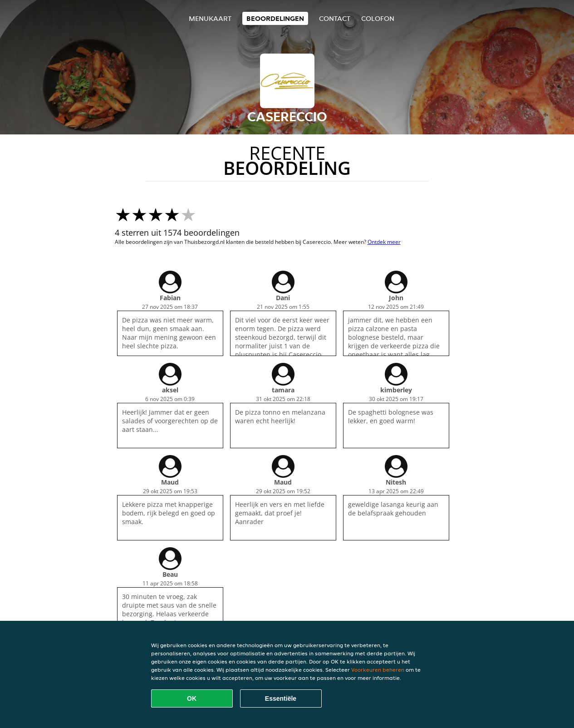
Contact (335, 18)
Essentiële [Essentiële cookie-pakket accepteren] (281, 698)
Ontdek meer (384, 242)
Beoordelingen (275, 18)
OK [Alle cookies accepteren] (192, 698)
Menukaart (210, 18)
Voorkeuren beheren (378, 670)
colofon (378, 18)
